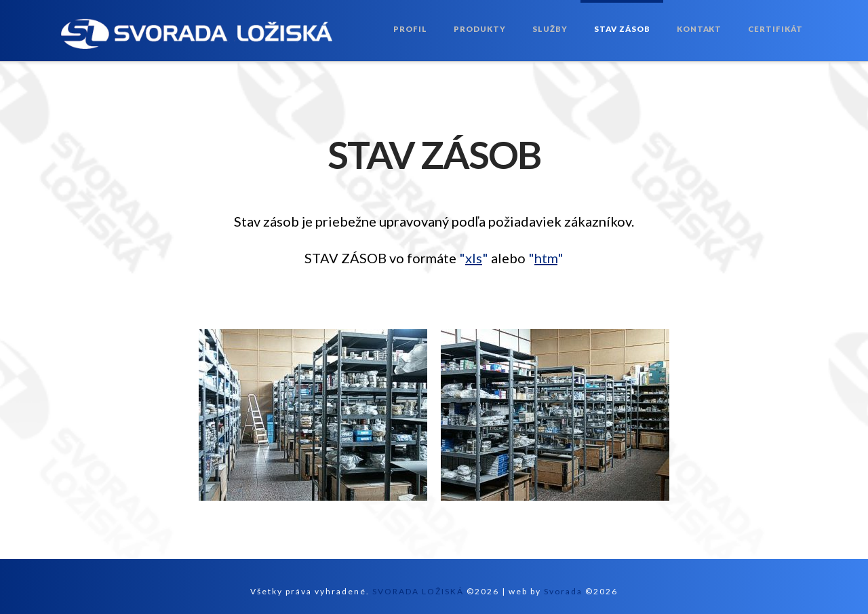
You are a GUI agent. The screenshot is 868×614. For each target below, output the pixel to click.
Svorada (563, 591)
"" (474, 258)
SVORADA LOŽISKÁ (418, 591)
